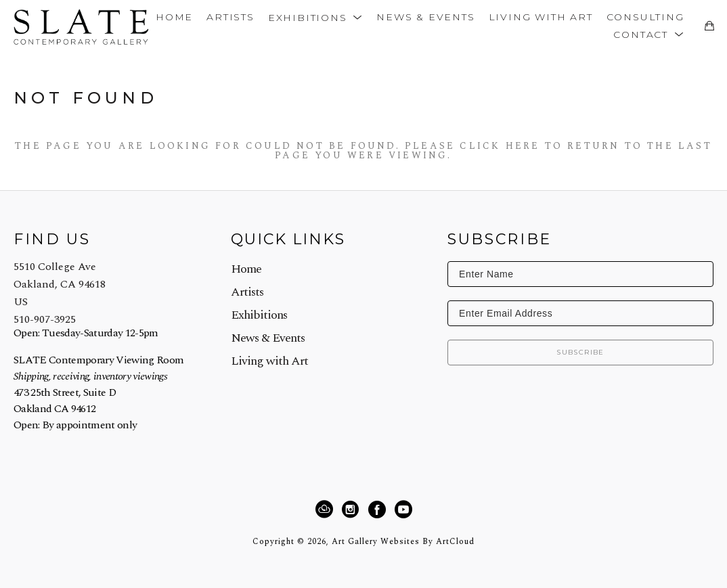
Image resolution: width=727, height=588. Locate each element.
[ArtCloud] (326, 510)
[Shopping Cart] (709, 26)
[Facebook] (379, 510)
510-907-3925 (45, 319)
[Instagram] (352, 510)
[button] (315, 17)
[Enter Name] (580, 274)
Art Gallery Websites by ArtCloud (403, 542)
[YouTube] (403, 510)
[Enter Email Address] (580, 313)
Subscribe (580, 352)
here (523, 146)
